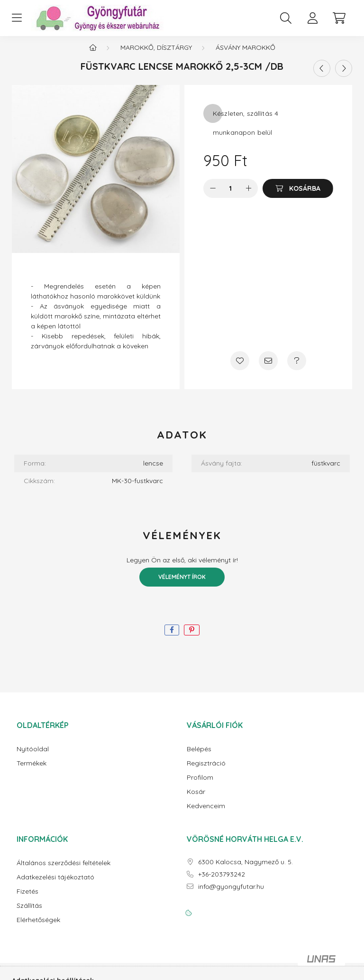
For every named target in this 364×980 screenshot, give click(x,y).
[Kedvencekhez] (240, 368)
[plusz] (248, 196)
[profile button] (312, 18)
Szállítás (29, 913)
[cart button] (339, 18)
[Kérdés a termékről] (297, 368)
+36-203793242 (222, 882)
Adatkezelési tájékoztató (55, 885)
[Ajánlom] (268, 368)
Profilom (200, 785)
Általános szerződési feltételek (64, 871)
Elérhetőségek (38, 928)
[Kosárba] (298, 196)
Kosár (196, 799)
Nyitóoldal (33, 757)
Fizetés (27, 899)
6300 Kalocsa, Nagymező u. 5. (246, 870)
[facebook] (172, 638)
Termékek (32, 771)
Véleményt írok (182, 584)
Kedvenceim (206, 814)
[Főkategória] (93, 55)
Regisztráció (206, 771)
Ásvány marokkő (246, 55)
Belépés (199, 757)
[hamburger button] (17, 18)
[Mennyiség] (231, 196)
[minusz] (213, 196)
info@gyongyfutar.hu (231, 894)
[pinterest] (192, 638)
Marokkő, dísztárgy (156, 55)
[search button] (286, 18)
